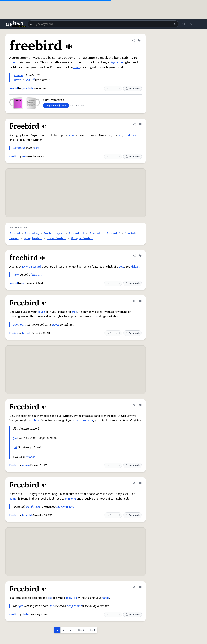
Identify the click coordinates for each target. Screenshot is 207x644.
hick (37, 421)
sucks (37, 507)
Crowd (19, 75)
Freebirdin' (113, 234)
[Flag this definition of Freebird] (140, 124)
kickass (135, 267)
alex (23, 283)
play (13, 62)
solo (71, 135)
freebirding (32, 234)
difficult (133, 135)
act (50, 598)
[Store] (184, 24)
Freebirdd (95, 234)
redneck (88, 421)
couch (41, 312)
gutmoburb (27, 88)
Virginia (30, 457)
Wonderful (19, 148)
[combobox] (103, 24)
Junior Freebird (57, 238)
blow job (72, 598)
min (67, 499)
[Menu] (199, 24)
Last (93, 630)
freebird (14, 88)
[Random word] (175, 24)
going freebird (33, 238)
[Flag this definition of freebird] (139, 41)
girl (15, 447)
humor (14, 499)
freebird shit (77, 234)
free (74, 312)
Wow (16, 275)
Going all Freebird (82, 238)
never (56, 325)
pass (23, 325)
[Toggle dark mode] (191, 24)
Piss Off (29, 80)
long (73, 499)
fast (120, 135)
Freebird (14, 156)
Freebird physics (54, 234)
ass (40, 275)
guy (15, 438)
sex (52, 606)
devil (77, 67)
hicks (34, 275)
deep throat (74, 606)
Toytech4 (27, 333)
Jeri (24, 156)
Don (15, 325)
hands (106, 598)
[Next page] (81, 630)
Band (18, 80)
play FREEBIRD (65, 507)
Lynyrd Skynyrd (31, 267)
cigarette (116, 62)
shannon (26, 465)
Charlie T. (26, 614)
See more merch (79, 106)
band (30, 507)
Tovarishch (27, 515)
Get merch (133, 89)
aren (76, 421)
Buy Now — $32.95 (56, 106)
